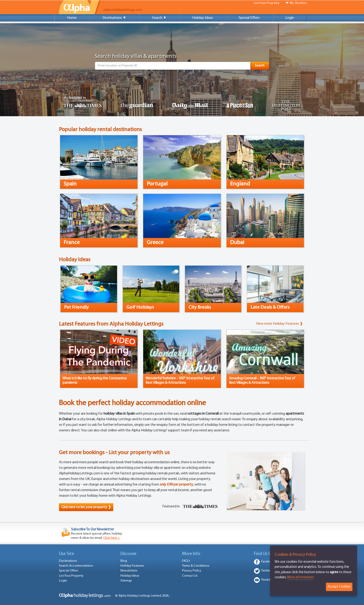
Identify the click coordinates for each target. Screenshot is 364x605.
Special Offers (249, 18)
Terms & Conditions (196, 566)
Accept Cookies (339, 587)
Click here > (112, 538)
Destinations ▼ (114, 18)
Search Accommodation (76, 566)
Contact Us (190, 576)
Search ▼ (159, 18)
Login (290, 18)
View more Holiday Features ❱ (279, 324)
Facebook (268, 562)
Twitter (266, 571)
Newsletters (129, 571)
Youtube (267, 580)
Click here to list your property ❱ (86, 507)
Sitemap (126, 581)
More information (301, 577)
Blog (124, 561)
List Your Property (267, 3)
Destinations (68, 561)
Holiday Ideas (203, 18)
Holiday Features (132, 566)
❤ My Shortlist (296, 3)
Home (72, 18)
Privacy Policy (192, 571)
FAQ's (186, 561)
